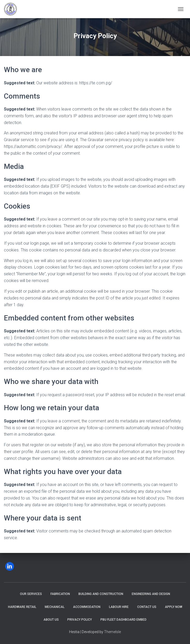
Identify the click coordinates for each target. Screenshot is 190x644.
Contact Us (147, 607)
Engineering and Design (151, 594)
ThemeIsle (112, 632)
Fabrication (60, 594)
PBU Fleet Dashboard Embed (123, 620)
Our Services (31, 594)
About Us (51, 620)
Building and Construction (101, 594)
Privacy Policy (80, 620)
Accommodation (87, 607)
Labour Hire (119, 607)
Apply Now (174, 607)
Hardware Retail (22, 607)
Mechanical (55, 607)
